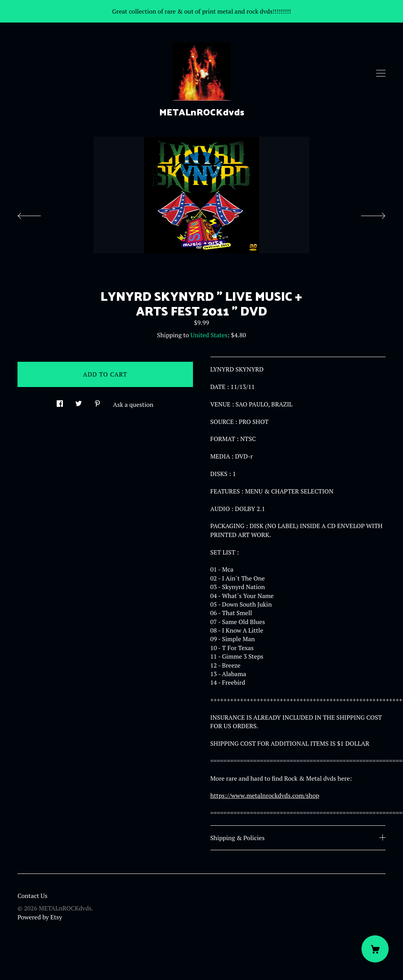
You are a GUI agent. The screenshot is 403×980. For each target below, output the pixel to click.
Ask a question (133, 405)
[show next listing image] (366, 214)
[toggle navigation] (381, 73)
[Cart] (375, 949)
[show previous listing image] (37, 214)
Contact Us (32, 896)
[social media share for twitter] (79, 401)
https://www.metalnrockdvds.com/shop (265, 795)
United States (209, 335)
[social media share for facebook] (60, 401)
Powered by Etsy (40, 917)
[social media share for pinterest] (97, 401)
